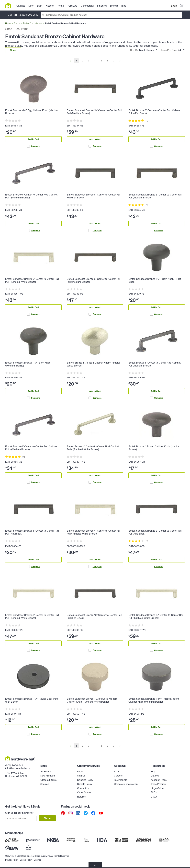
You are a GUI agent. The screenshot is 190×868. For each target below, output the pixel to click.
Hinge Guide (157, 788)
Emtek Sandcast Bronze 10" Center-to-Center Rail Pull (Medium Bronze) (94, 112)
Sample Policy (85, 784)
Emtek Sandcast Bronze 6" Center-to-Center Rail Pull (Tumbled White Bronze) (32, 280)
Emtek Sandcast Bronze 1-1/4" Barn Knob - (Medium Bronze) (29, 364)
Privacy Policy (12, 860)
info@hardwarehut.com (18, 768)
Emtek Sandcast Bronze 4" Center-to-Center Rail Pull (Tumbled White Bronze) (94, 532)
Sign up (47, 818)
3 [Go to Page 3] (89, 61)
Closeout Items (48, 780)
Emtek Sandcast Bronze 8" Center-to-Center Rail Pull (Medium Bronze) (94, 280)
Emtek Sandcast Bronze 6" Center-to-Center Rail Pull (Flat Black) (94, 196)
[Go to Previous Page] (70, 61)
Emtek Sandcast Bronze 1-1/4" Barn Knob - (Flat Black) (155, 280)
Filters (13, 50)
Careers (118, 776)
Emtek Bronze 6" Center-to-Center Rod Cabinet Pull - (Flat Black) (155, 112)
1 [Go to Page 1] (76, 61)
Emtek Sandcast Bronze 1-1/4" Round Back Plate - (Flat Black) (33, 700)
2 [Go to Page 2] (83, 61)
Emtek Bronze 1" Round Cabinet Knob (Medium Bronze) (154, 448)
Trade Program (158, 784)
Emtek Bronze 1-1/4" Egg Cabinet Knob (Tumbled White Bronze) (94, 364)
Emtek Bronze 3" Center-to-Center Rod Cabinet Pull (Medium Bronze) (155, 364)
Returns (81, 797)
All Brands (46, 772)
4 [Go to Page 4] (95, 61)
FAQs (154, 792)
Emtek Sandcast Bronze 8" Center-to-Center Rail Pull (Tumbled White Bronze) (32, 617)
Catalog (155, 776)
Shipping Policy (85, 780)
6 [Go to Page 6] (107, 61)
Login (174, 6)
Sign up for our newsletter (19, 813)
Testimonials (120, 780)
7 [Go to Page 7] (114, 61)
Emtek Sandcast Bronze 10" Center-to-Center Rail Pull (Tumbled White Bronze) (156, 617)
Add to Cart (33, 139)
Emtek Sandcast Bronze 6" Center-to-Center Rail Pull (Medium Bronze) (155, 196)
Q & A (154, 797)
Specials (45, 784)
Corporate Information (126, 784)
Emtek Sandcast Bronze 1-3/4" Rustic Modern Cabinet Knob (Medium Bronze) (154, 700)
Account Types (159, 780)
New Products (48, 776)
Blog (153, 772)
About (117, 772)
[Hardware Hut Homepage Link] (9, 5)
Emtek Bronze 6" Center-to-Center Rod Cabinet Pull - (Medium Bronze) (31, 196)
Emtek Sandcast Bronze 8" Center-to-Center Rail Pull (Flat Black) (155, 532)
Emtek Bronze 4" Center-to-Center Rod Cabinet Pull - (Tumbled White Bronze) (93, 448)
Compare (33, 146)
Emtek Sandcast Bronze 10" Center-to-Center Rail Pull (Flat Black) (94, 617)
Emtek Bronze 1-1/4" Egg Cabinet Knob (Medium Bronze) (32, 112)
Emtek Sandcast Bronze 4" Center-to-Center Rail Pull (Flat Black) (32, 532)
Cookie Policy (26, 860)
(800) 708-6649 (30, 15)
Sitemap (38, 860)
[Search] (111, 15)
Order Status (84, 792)
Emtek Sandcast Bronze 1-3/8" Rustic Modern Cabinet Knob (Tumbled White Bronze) (92, 700)
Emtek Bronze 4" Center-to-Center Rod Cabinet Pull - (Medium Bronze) (31, 448)
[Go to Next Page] (120, 61)
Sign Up (81, 776)
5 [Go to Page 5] (101, 61)
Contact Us (83, 788)
